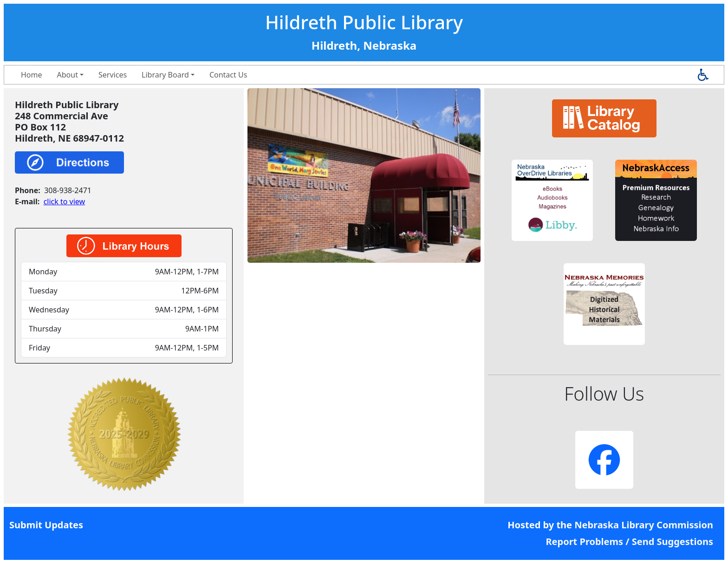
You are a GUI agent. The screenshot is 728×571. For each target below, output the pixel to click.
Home (32, 75)
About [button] (68, 75)
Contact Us (228, 75)
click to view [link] (64, 201)
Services (113, 75)
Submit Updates (46, 525)
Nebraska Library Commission (644, 525)
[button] (552, 200)
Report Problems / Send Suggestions (629, 542)
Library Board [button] (165, 75)
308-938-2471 (68, 190)
